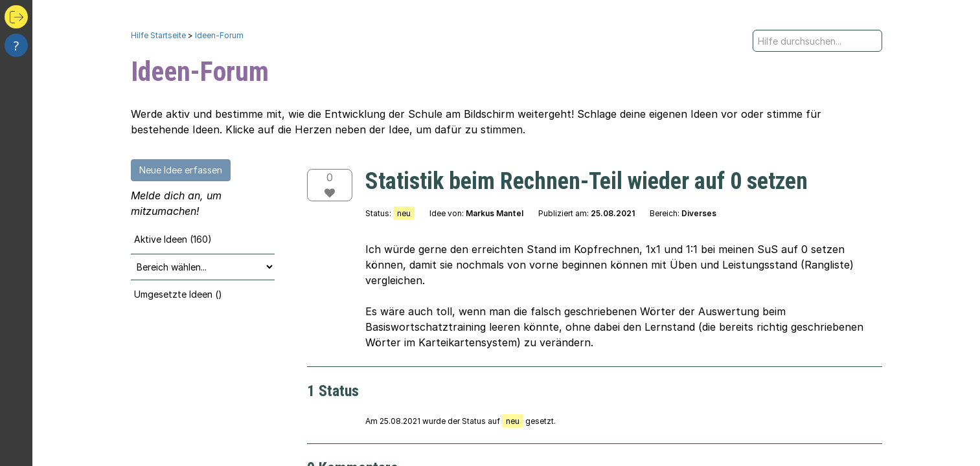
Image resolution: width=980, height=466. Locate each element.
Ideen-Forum (219, 35)
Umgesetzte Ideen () (178, 294)
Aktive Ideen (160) (173, 239)
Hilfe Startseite (158, 35)
